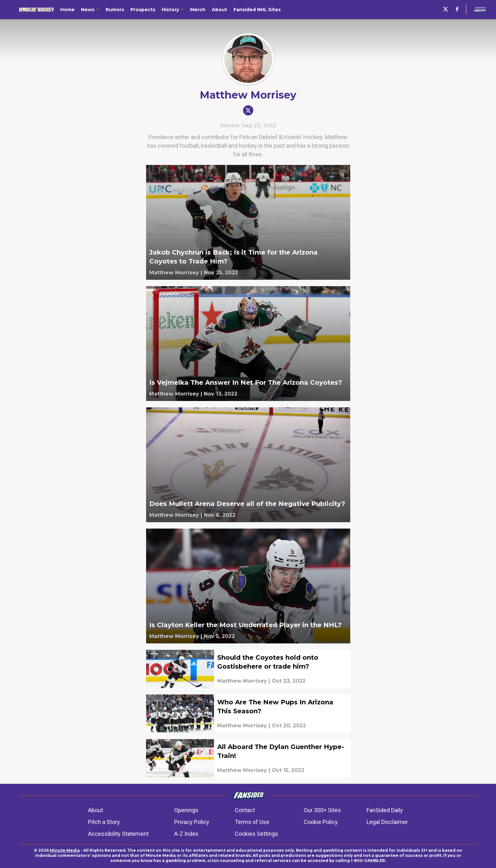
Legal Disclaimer (387, 822)
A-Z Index (186, 834)
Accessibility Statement (118, 834)
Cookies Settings (256, 834)
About (96, 810)
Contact (245, 810)
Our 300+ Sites (322, 810)
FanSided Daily (385, 810)
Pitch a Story (104, 822)
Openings (186, 810)
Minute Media (65, 850)
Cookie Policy (321, 822)
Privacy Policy (192, 822)
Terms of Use (252, 822)
